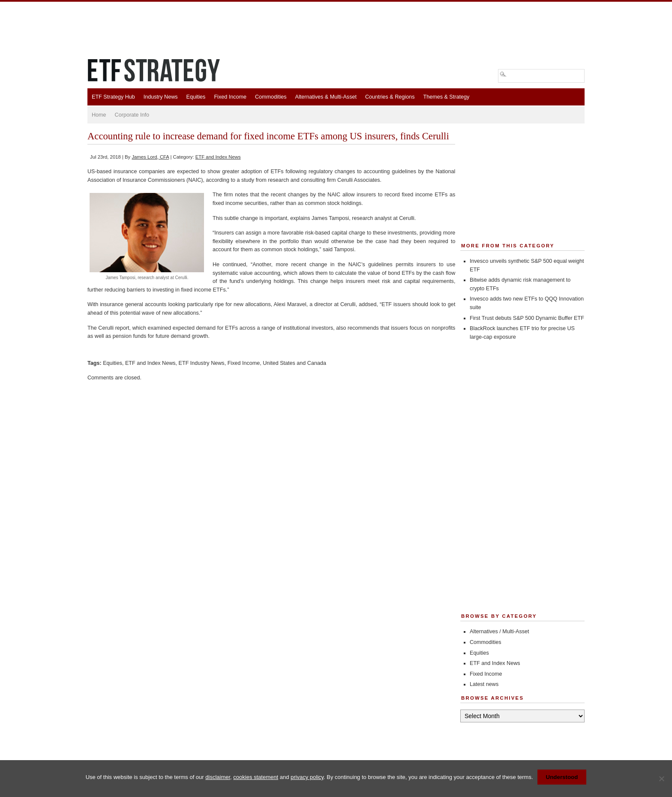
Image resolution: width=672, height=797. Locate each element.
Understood (562, 777)
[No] (661, 779)
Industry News (161, 97)
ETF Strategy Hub (113, 97)
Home (99, 115)
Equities (196, 97)
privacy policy (307, 777)
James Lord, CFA (150, 157)
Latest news (484, 684)
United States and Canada (294, 363)
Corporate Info (132, 115)
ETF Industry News (202, 363)
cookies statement (256, 777)
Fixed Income (230, 97)
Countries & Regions (390, 97)
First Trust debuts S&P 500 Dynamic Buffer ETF (527, 318)
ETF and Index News (218, 157)
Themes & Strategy (446, 97)
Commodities (271, 97)
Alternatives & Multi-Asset (325, 97)
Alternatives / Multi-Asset (499, 632)
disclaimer (218, 777)
